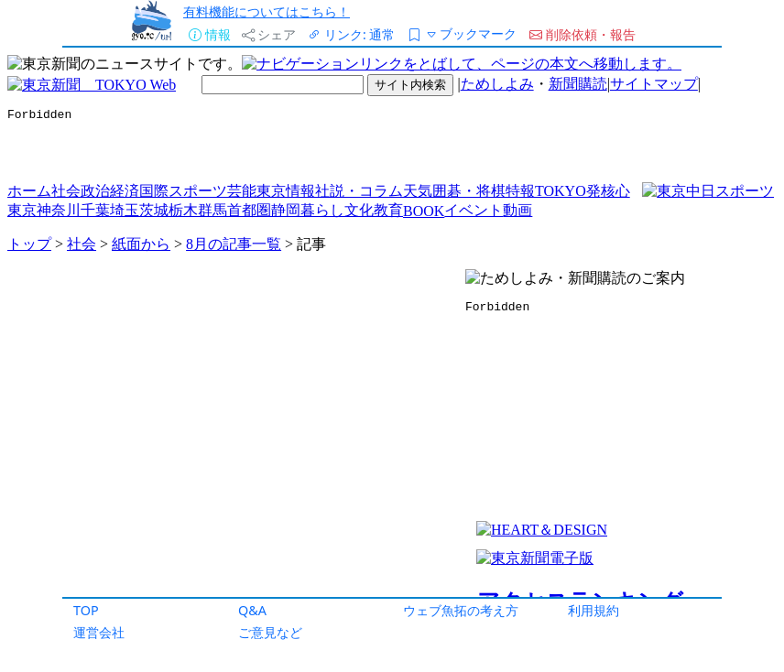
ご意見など (270, 632)
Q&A (252, 610)
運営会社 (99, 632)
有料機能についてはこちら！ (267, 11)
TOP (86, 610)
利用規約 (593, 610)
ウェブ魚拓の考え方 (461, 610)
